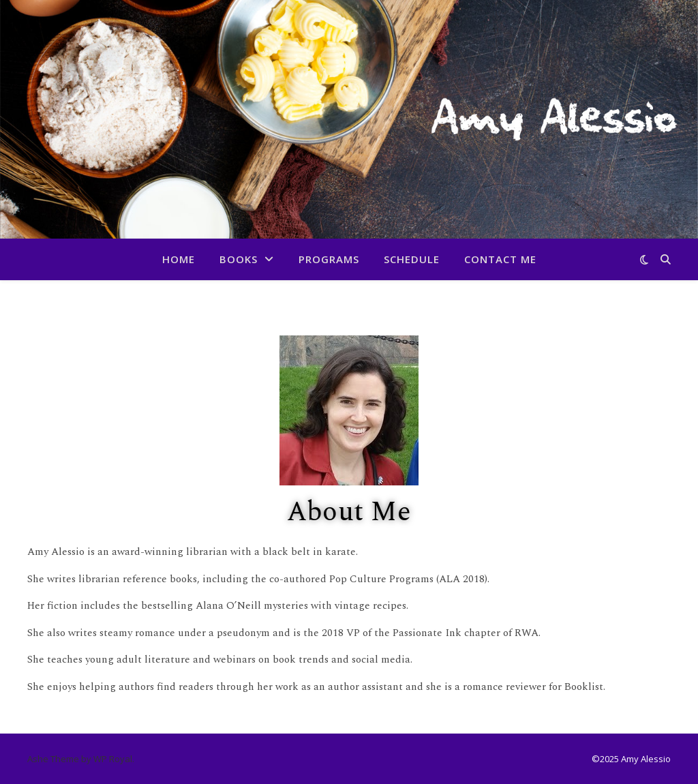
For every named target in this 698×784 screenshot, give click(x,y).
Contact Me (500, 259)
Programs (329, 259)
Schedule (412, 259)
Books (239, 259)
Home (179, 259)
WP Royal (113, 759)
